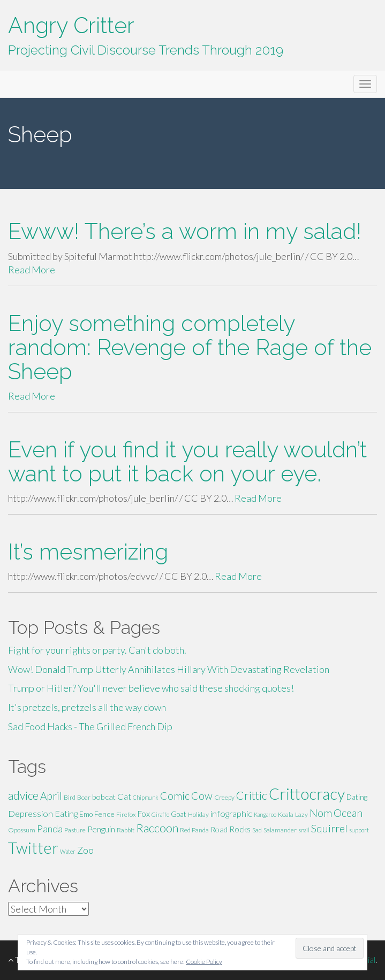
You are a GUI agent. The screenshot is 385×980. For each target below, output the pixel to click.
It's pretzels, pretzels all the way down (87, 707)
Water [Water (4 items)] (68, 851)
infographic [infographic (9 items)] (231, 813)
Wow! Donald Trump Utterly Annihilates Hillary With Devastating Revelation (169, 669)
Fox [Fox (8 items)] (144, 814)
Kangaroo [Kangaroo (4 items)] (265, 814)
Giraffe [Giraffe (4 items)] (160, 814)
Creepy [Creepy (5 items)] (224, 797)
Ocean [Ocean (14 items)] (348, 813)
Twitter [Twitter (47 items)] (33, 848)
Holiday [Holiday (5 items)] (198, 814)
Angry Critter (71, 25)
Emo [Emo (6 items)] (86, 814)
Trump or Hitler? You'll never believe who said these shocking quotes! (151, 688)
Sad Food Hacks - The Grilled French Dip (90, 726)
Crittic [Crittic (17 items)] (252, 795)
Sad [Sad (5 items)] (257, 830)
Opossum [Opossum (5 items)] (22, 830)
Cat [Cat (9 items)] (124, 796)
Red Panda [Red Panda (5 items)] (194, 830)
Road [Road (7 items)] (219, 829)
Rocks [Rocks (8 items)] (240, 829)
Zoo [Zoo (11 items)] (85, 850)
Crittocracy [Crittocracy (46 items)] (307, 794)
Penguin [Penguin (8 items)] (101, 829)
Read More (32, 270)
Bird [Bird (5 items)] (70, 797)
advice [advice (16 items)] (23, 795)
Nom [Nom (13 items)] (321, 813)
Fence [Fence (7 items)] (104, 814)
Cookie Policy (204, 962)
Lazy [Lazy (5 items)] (301, 814)
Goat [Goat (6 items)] (179, 814)
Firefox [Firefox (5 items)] (126, 814)
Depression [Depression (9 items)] (31, 813)
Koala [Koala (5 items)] (286, 814)
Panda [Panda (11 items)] (50, 829)
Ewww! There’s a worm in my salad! (185, 231)
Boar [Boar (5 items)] (84, 797)
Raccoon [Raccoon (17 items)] (157, 828)
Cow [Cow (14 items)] (202, 795)
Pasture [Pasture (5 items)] (75, 830)
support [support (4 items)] (359, 830)
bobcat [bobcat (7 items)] (104, 797)
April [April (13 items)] (51, 796)
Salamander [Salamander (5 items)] (280, 830)
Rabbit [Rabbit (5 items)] (126, 830)
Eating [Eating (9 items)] (66, 813)
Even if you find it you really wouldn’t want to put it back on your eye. (187, 462)
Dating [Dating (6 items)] (357, 797)
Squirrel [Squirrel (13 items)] (329, 828)
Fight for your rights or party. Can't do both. (97, 650)
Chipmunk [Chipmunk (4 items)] (146, 797)
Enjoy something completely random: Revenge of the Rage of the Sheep (190, 347)
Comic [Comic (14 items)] (175, 795)
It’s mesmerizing (88, 552)
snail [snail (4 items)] (304, 830)
